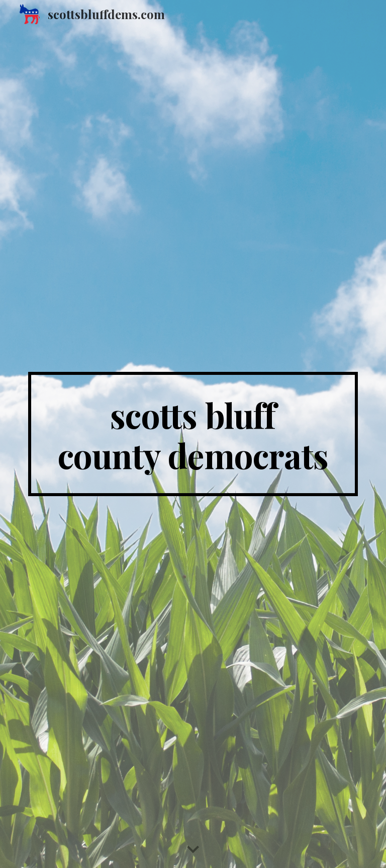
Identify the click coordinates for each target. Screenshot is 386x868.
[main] (193, 434)
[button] (193, 850)
